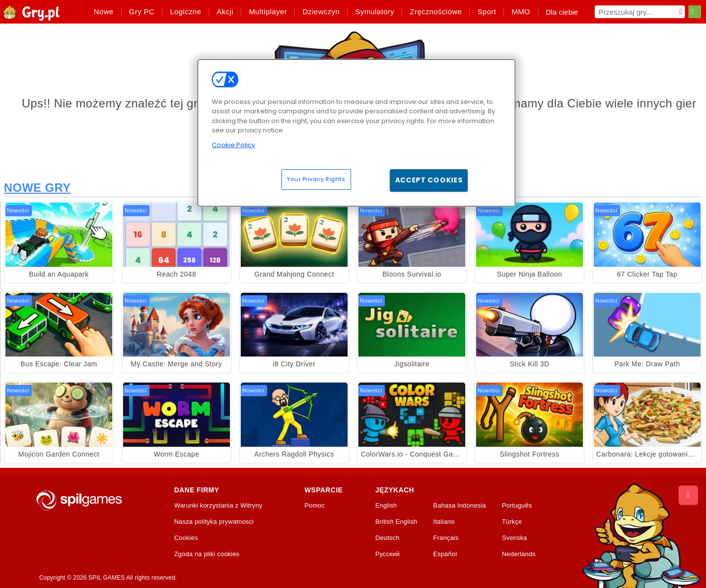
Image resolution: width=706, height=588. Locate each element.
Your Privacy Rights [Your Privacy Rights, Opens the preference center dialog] (316, 179)
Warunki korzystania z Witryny (218, 506)
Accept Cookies (429, 180)
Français (446, 538)
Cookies (186, 538)
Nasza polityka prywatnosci (214, 522)
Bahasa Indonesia (460, 506)
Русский (387, 554)
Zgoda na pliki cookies (207, 554)
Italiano (444, 522)
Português (517, 506)
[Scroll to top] (688, 495)
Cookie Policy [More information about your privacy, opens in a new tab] (233, 145)
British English (396, 522)
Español (445, 554)
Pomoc (315, 506)
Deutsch (387, 538)
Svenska (515, 538)
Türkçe (512, 522)
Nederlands (519, 554)
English (386, 506)
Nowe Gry (37, 188)
